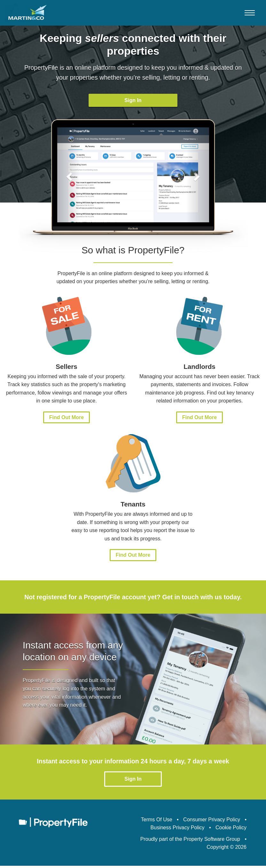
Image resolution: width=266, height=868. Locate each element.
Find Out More (66, 420)
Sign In (133, 100)
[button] (69, 177)
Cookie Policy (231, 830)
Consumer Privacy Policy (212, 821)
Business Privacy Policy (178, 830)
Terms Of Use (157, 821)
